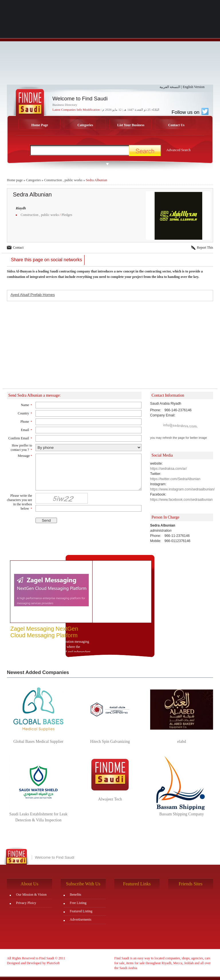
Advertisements (81, 919)
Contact (18, 248)
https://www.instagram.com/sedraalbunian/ (182, 489)
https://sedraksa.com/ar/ (168, 469)
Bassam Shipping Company (182, 814)
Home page (15, 180)
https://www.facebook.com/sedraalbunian (181, 500)
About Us (30, 884)
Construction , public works (63, 180)
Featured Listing (81, 911)
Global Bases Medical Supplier (39, 742)
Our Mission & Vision (31, 895)
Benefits (76, 895)
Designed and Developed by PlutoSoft (33, 963)
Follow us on (190, 112)
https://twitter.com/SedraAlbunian (175, 479)
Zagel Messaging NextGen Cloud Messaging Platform (44, 632)
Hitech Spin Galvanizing (110, 742)
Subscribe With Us (83, 884)
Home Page (40, 125)
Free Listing (78, 903)
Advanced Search (178, 150)
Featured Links (137, 884)
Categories (85, 125)
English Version (194, 87)
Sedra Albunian (97, 180)
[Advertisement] (110, 44)
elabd (182, 742)
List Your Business (131, 125)
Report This (205, 248)
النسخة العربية (170, 87)
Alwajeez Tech (110, 799)
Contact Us (176, 125)
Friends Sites (191, 884)
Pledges (67, 215)
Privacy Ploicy (26, 903)
